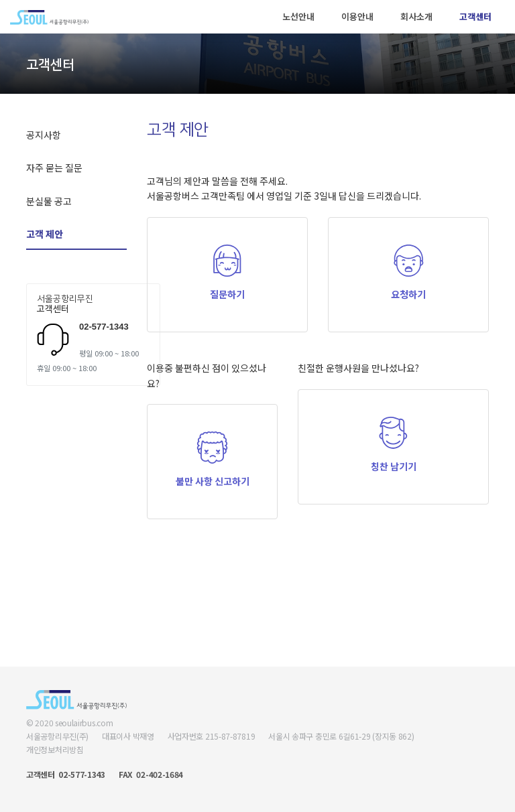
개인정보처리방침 (55, 749)
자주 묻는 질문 (54, 167)
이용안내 (357, 16)
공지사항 (44, 135)
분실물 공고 (49, 201)
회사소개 (416, 16)
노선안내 (298, 16)
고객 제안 (45, 234)
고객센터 (475, 16)
